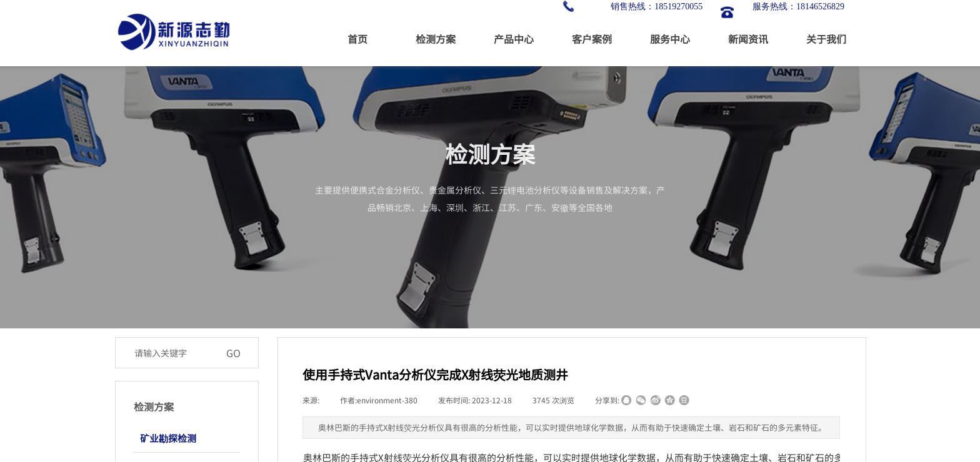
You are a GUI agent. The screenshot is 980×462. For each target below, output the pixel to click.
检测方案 (436, 39)
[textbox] (174, 353)
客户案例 (592, 39)
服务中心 (670, 39)
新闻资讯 (748, 39)
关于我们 (826, 39)
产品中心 (514, 39)
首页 (357, 39)
